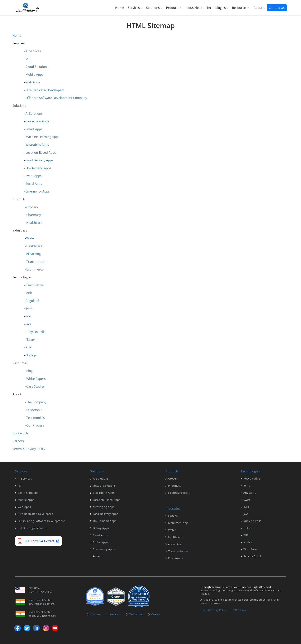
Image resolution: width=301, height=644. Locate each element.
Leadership (34, 410)
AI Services (33, 51)
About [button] (259, 8)
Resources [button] (241, 8)
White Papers (36, 379)
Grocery (32, 207)
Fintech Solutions (104, 486)
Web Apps (33, 82)
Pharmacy (34, 215)
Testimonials (36, 418)
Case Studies (36, 386)
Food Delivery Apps (39, 160)
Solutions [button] (154, 8)
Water (31, 238)
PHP (29, 347)
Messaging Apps (104, 507)
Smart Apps (34, 129)
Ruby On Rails (35, 332)
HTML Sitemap (239, 610)
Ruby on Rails (252, 521)
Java (28, 324)
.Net (29, 316)
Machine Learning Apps (42, 137)
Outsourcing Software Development (41, 521)
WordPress (251, 549)
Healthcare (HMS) (180, 493)
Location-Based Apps (41, 153)
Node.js (31, 355)
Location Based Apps (107, 500)
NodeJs (248, 542)
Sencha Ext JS (252, 556)
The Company (36, 402)
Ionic (29, 293)
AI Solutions (34, 114)
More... (98, 556)
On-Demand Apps (38, 168)
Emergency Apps (38, 191)
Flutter (30, 340)
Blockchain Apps (37, 121)
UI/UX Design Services (32, 528)
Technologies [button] (217, 8)
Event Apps (34, 176)
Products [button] (174, 8)
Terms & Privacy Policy (29, 449)
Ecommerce (35, 269)
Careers (18, 441)
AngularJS (32, 301)
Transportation (37, 262)
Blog (29, 371)
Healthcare (34, 223)
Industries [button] (194, 8)
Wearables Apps (37, 145)
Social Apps (34, 184)
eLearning (33, 254)
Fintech (173, 516)
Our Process (35, 425)
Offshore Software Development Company (56, 98)
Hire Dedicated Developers (45, 90)
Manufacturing (178, 523)
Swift (29, 308)
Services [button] (135, 8)
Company (96, 614)
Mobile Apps (34, 75)
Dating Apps (101, 528)
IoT (28, 59)
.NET (246, 507)
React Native (35, 285)
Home (120, 8)
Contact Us (277, 8)
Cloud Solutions (37, 67)
